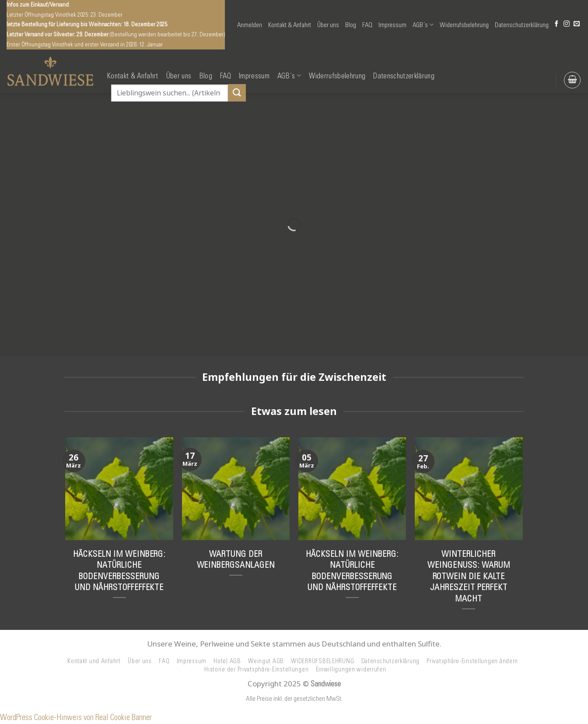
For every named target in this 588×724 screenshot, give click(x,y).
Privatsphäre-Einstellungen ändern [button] (472, 661)
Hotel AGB (227, 661)
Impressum (392, 25)
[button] (250, 25)
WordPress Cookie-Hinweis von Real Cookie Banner (76, 717)
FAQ (367, 25)
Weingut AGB (266, 661)
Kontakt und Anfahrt (94, 661)
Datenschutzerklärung (522, 25)
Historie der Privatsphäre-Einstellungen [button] (256, 669)
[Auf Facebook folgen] (556, 24)
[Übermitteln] (237, 93)
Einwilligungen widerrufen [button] (351, 669)
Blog (351, 25)
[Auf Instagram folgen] (567, 24)
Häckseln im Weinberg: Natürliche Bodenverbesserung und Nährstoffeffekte (119, 571)
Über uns (328, 25)
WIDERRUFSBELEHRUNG (322, 661)
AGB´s (423, 25)
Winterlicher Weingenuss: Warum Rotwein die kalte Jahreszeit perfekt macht (469, 576)
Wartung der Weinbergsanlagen (236, 559)
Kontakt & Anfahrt (290, 25)
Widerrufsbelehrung (464, 25)
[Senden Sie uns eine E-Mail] (577, 24)
